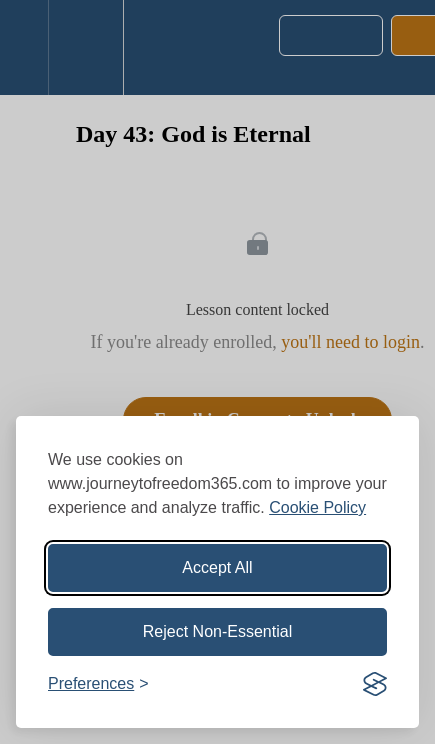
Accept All (217, 567)
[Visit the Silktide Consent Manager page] (375, 684)
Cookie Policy (317, 507)
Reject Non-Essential (217, 631)
